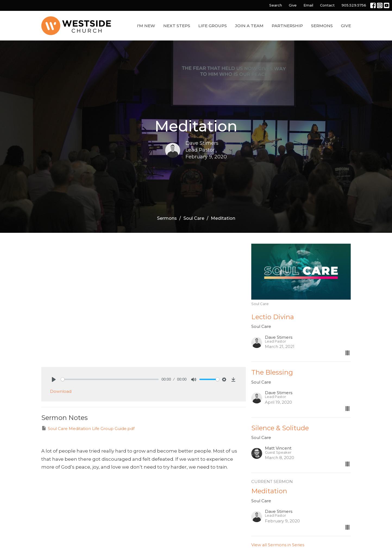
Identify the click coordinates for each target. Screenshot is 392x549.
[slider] (110, 379)
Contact (327, 5)
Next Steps (177, 26)
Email (308, 5)
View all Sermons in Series (278, 545)
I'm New (146, 26)
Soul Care (194, 218)
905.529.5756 (354, 5)
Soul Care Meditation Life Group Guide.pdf (88, 428)
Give (293, 5)
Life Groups (213, 26)
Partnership (287, 26)
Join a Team (249, 26)
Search (276, 5)
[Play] (54, 379)
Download (61, 391)
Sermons (322, 26)
